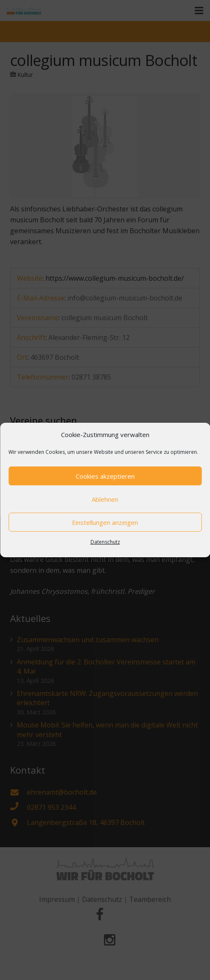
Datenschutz (105, 542)
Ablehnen (105, 499)
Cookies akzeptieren (105, 476)
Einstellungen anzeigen (105, 522)
